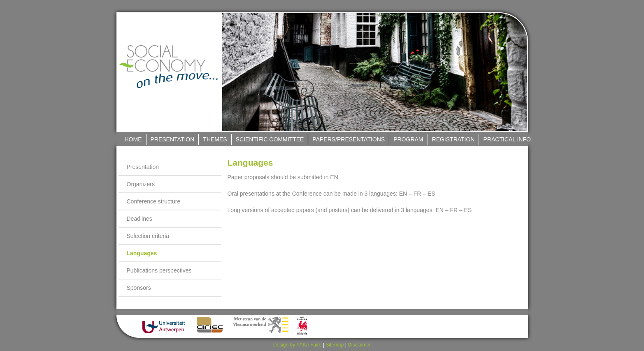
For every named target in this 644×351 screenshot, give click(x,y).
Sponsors (139, 288)
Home (133, 139)
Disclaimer (359, 345)
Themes (215, 139)
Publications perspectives (159, 270)
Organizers (141, 184)
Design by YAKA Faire (298, 345)
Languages (142, 253)
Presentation (173, 139)
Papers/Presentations (349, 139)
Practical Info (507, 139)
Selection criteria (148, 236)
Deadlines (139, 219)
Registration (453, 139)
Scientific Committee (270, 139)
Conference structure (154, 201)
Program (408, 139)
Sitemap (335, 345)
